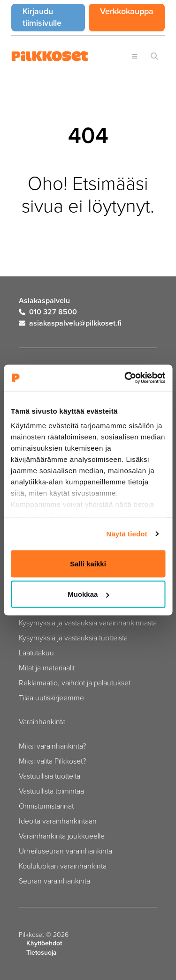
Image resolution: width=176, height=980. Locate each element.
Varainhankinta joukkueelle (62, 836)
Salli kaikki (88, 563)
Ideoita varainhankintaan (58, 821)
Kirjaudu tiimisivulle (54, 17)
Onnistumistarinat (46, 806)
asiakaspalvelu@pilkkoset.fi (70, 323)
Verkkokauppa (132, 11)
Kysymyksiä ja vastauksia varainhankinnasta (88, 623)
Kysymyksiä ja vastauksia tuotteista (73, 638)
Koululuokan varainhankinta (63, 866)
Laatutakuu (36, 653)
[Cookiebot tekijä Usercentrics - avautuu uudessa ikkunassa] (125, 378)
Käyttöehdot (44, 943)
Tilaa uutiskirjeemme (51, 698)
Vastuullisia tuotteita (50, 776)
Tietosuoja (42, 953)
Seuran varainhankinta (54, 881)
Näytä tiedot (127, 534)
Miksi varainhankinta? (52, 746)
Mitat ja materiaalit (47, 668)
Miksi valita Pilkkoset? (52, 761)
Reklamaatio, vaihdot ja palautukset (75, 683)
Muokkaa (88, 594)
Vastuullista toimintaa (51, 791)
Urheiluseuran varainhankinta (65, 851)
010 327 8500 (48, 312)
